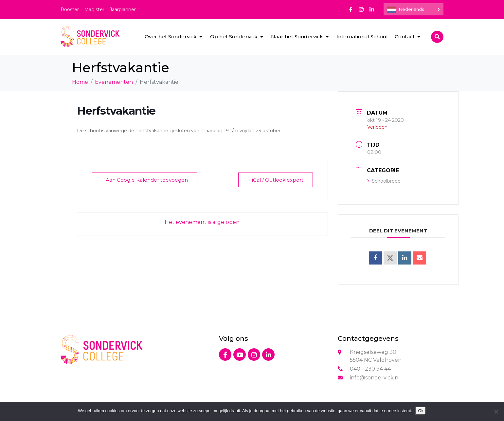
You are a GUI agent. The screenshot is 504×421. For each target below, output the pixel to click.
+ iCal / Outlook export (276, 180)
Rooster (70, 9)
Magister (94, 9)
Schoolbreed (384, 181)
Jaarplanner (123, 9)
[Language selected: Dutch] (414, 9)
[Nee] (496, 412)
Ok (421, 411)
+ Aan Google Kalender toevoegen (145, 180)
